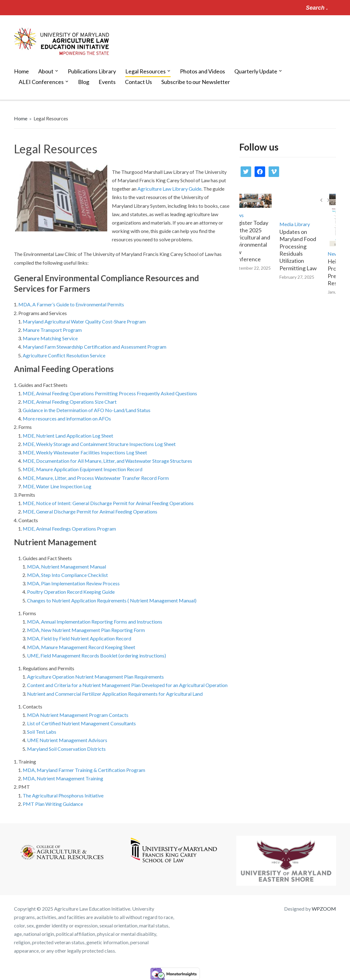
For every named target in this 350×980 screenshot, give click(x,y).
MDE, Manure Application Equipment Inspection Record (83, 469)
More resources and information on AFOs (67, 418)
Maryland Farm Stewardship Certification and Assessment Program (94, 347)
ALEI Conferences (41, 82)
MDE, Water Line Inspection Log (57, 486)
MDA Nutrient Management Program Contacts (78, 715)
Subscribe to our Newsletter (196, 82)
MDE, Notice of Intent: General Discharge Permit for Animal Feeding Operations (108, 503)
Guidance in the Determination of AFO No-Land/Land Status (87, 410)
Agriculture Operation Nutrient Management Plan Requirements (95, 677)
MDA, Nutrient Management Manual (67, 567)
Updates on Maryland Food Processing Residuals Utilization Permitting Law (303, 250)
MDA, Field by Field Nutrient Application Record (79, 638)
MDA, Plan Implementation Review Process (73, 583)
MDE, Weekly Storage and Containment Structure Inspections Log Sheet (99, 444)
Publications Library (92, 71)
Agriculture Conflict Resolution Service (64, 355)
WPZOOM (324, 909)
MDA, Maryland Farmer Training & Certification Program (84, 770)
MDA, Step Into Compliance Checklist (67, 575)
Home (21, 71)
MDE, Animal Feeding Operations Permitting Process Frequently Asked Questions (110, 393)
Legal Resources (145, 71)
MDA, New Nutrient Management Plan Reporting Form (86, 630)
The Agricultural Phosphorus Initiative (63, 795)
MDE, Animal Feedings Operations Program (69, 529)
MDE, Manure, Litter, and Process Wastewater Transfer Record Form (96, 478)
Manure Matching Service (50, 338)
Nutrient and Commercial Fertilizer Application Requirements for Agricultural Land (115, 694)
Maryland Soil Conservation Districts (66, 749)
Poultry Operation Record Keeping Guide (71, 592)
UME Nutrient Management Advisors (67, 740)
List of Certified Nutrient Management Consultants (81, 723)
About (46, 71)
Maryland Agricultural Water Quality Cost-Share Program (84, 321)
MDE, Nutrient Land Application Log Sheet (68, 436)
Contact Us (138, 82)
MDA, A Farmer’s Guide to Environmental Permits (71, 304)
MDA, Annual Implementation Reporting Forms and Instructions (95, 622)
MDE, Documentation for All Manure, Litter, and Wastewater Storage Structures (107, 461)
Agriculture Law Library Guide (169, 189)
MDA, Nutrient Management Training (63, 778)
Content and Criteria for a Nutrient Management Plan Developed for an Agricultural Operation (127, 685)
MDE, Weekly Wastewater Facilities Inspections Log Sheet (85, 452)
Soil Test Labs (42, 732)
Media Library (300, 224)
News (242, 215)
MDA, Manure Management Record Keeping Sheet (81, 647)
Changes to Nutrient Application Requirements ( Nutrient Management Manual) (112, 600)
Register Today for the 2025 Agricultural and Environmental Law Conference (256, 241)
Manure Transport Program (52, 330)
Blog (84, 82)
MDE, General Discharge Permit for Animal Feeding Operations (90, 511)
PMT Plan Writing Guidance (53, 804)
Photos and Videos (203, 71)
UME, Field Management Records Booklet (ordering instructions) (97, 655)
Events (107, 82)
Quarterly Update (256, 71)
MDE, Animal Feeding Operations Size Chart (70, 402)
